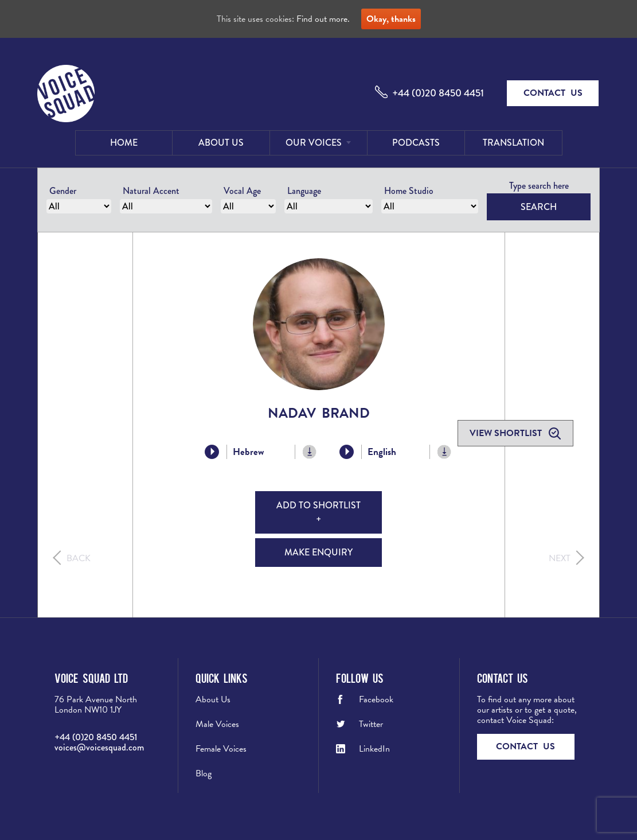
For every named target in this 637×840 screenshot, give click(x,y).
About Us (221, 143)
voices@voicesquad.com (99, 747)
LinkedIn (374, 749)
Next (560, 558)
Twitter (371, 724)
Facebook (376, 699)
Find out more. (323, 19)
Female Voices (221, 749)
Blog (204, 773)
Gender (63, 191)
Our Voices (314, 143)
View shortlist (507, 433)
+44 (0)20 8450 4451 (438, 93)
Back (79, 558)
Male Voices (217, 724)
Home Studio (409, 191)
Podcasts (416, 143)
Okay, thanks (391, 19)
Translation (513, 143)
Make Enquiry (318, 552)
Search (539, 207)
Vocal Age (242, 191)
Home (124, 143)
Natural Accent (151, 191)
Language (304, 191)
